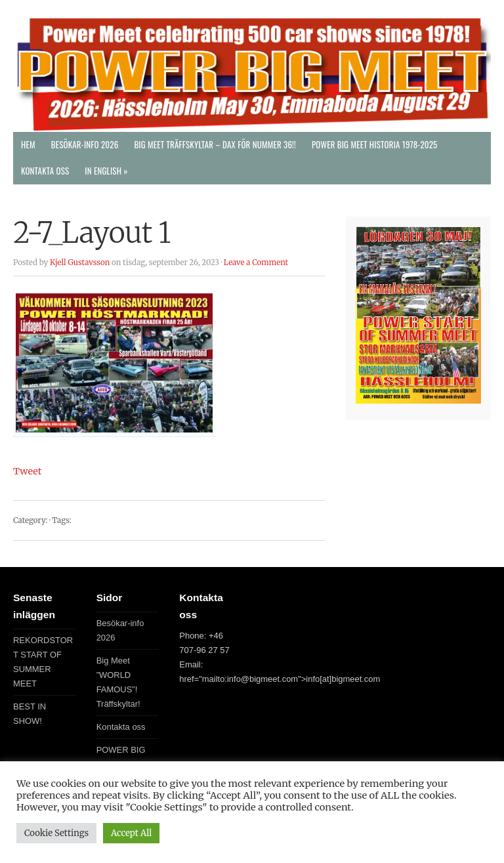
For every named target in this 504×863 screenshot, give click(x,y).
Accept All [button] (131, 833)
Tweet (27, 471)
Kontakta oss (45, 171)
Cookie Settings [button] (56, 833)
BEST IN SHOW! (30, 714)
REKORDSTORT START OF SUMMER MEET (43, 662)
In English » (106, 171)
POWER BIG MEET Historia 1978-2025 (375, 145)
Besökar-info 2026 (85, 145)
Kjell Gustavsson (80, 263)
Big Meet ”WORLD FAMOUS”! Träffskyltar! (118, 682)
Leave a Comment (256, 263)
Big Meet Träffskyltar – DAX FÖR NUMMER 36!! (215, 145)
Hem (28, 145)
